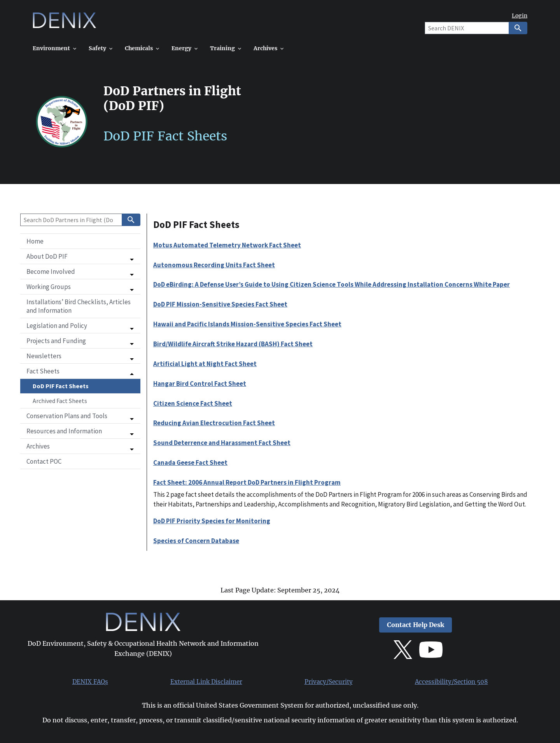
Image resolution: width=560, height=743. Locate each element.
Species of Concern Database (196, 541)
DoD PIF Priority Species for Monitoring (212, 521)
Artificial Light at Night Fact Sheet (205, 364)
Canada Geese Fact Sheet (190, 463)
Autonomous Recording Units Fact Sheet (214, 265)
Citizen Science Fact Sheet (193, 403)
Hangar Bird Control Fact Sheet (200, 384)
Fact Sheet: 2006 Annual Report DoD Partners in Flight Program (247, 482)
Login (520, 16)
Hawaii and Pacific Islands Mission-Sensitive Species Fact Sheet (247, 324)
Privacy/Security (329, 682)
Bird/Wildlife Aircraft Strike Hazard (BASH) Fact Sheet (233, 344)
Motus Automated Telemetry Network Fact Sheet (227, 245)
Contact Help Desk (416, 625)
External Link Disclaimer (206, 682)
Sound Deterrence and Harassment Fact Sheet (222, 443)
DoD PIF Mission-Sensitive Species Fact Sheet (220, 304)
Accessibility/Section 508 (451, 682)
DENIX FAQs (90, 682)
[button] (80, 256)
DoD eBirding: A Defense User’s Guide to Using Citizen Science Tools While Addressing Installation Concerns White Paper (332, 284)
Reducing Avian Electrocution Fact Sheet (214, 423)
